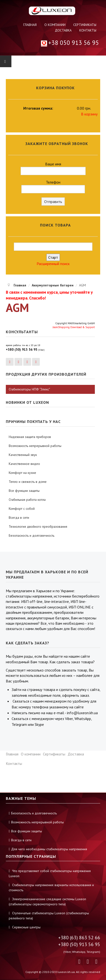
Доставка (63, 30)
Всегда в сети (19, 518)
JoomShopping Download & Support (74, 327)
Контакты (88, 30)
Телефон (53, 186)
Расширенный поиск (53, 264)
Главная (30, 25)
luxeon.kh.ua (66, 972)
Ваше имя (53, 168)
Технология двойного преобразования (38, 526)
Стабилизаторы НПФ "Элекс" (29, 389)
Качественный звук (23, 455)
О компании (55, 25)
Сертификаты (85, 25)
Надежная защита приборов (30, 437)
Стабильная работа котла (27, 500)
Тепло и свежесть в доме (28, 482)
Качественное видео (24, 464)
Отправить (53, 202)
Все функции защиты (24, 491)
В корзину (89, 114)
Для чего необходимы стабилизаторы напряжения (49, 849)
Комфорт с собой (22, 509)
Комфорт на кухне (22, 473)
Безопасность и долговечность (32, 535)
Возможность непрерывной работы (35, 446)
